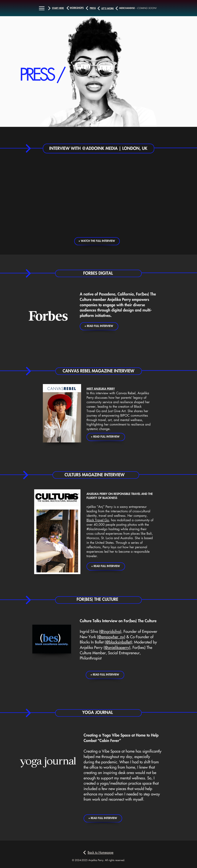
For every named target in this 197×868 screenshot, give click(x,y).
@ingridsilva (110, 632)
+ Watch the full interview (97, 241)
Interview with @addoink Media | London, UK (98, 148)
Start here (58, 8)
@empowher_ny (111, 637)
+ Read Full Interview (99, 326)
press (93, 8)
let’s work (108, 9)
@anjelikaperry (117, 648)
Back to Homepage (101, 853)
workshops (77, 8)
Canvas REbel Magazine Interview (98, 371)
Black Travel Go (98, 520)
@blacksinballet (118, 642)
